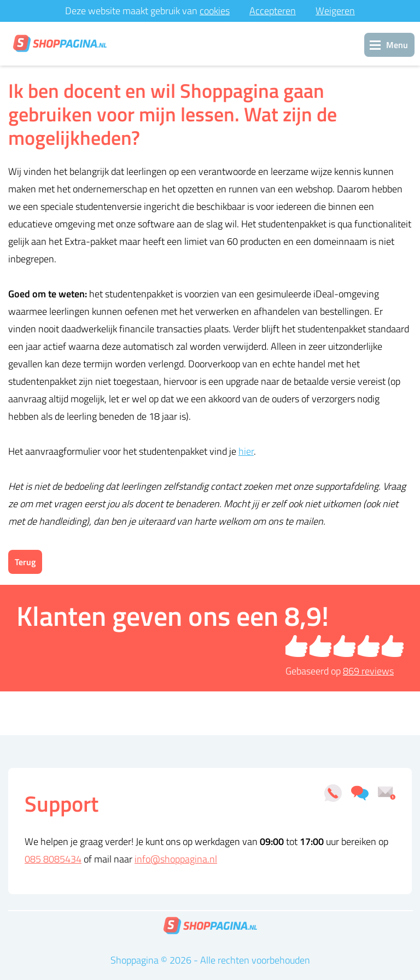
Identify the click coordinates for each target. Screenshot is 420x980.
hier (246, 451)
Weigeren (335, 11)
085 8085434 (53, 859)
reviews (368, 671)
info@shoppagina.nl (176, 859)
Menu (397, 45)
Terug (25, 562)
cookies (215, 11)
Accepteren (273, 11)
